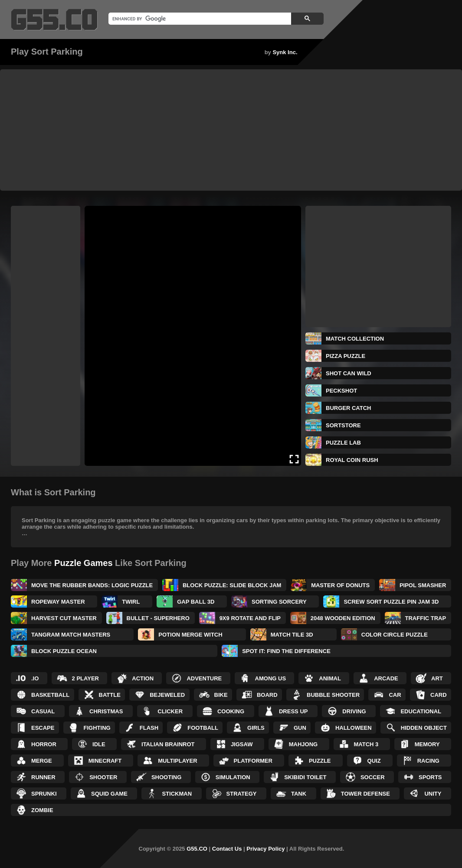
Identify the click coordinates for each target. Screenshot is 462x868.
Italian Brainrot (168, 744)
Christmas (106, 711)
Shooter (103, 777)
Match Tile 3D (292, 635)
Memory (427, 744)
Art (437, 678)
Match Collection (355, 339)
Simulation (233, 777)
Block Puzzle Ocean (64, 651)
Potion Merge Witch (190, 635)
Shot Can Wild (349, 373)
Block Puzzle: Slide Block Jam (232, 585)
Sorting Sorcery (279, 602)
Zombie (42, 810)
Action (143, 678)
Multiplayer (177, 761)
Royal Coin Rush (352, 460)
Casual (43, 711)
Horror (44, 744)
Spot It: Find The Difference (286, 651)
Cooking (231, 711)
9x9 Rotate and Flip (250, 618)
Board (267, 695)
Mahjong (303, 744)
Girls (256, 728)
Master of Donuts (340, 585)
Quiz (374, 761)
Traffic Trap (426, 618)
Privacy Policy (265, 849)
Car (395, 695)
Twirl (131, 602)
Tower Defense (365, 794)
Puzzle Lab (343, 443)
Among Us (271, 678)
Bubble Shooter (333, 695)
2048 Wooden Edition (343, 618)
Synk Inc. (285, 52)
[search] (199, 19)
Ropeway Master (58, 602)
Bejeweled (167, 695)
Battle (110, 695)
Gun (300, 728)
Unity (433, 794)
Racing (428, 761)
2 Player (85, 678)
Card (439, 695)
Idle (99, 744)
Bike (221, 695)
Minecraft (105, 761)
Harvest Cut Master (64, 618)
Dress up (293, 711)
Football (203, 728)
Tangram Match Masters (71, 635)
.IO (35, 678)
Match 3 (366, 744)
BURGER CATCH (348, 408)
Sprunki (44, 794)
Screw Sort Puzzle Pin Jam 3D (391, 602)
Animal (330, 678)
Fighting (97, 728)
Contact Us (227, 849)
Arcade (386, 678)
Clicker (170, 711)
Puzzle (320, 761)
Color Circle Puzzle (395, 635)
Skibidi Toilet (305, 777)
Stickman (177, 794)
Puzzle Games (84, 563)
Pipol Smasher (423, 585)
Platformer (253, 761)
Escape (43, 728)
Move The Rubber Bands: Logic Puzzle (92, 585)
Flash (149, 728)
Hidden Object (424, 728)
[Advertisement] (231, 130)
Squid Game (109, 794)
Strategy (242, 794)
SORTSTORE (343, 425)
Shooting (166, 777)
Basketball (50, 695)
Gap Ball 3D (196, 602)
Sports (430, 777)
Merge (42, 761)
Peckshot (341, 391)
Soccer (373, 777)
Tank (299, 794)
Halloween (354, 728)
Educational (421, 711)
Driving (354, 711)
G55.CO (197, 849)
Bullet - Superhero (158, 618)
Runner (43, 777)
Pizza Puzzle (346, 356)
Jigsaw (242, 744)
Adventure (204, 678)
